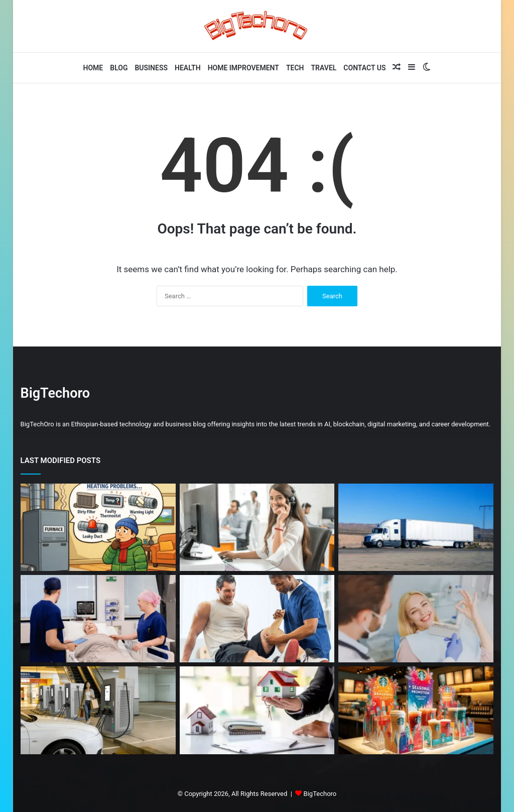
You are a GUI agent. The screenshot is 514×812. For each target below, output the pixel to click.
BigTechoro (320, 794)
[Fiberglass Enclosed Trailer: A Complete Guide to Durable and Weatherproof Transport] (416, 527)
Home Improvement (243, 68)
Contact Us (364, 68)
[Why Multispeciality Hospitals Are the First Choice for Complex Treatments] (98, 619)
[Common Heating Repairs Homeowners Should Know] (98, 527)
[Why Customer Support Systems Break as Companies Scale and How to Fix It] (257, 527)
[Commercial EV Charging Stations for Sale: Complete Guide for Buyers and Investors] (98, 710)
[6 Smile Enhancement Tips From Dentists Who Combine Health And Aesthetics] (416, 619)
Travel (324, 68)
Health (188, 68)
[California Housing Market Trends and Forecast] (257, 710)
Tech (295, 68)
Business (151, 68)
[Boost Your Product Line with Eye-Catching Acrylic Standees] (416, 710)
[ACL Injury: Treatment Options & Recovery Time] (257, 619)
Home (93, 68)
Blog (119, 68)
